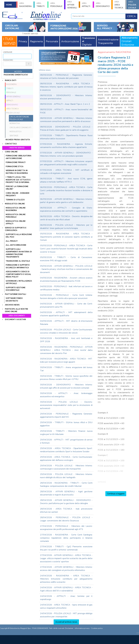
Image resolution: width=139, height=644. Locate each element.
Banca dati (11, 80)
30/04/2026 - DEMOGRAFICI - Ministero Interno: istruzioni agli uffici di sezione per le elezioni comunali (66, 386)
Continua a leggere (116, 494)
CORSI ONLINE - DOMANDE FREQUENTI (18, 194)
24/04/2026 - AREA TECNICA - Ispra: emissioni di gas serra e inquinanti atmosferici (66, 606)
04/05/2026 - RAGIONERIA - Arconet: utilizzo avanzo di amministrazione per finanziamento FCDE (66, 279)
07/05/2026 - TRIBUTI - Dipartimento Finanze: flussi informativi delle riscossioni (66, 137)
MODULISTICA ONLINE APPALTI (16, 223)
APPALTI (86, 5)
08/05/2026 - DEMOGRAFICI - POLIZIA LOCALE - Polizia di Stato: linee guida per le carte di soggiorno (66, 128)
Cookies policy (97, 628)
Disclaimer (69, 628)
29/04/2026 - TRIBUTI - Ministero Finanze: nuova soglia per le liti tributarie (66, 433)
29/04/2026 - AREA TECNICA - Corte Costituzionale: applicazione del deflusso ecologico (66, 459)
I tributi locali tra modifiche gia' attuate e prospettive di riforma (18, 180)
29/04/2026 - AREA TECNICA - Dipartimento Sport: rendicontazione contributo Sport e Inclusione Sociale (66, 450)
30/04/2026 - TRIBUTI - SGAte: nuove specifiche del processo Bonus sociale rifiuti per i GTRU (66, 378)
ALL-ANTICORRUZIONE (16, 245)
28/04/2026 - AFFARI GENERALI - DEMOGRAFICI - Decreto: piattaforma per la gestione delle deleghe (66, 502)
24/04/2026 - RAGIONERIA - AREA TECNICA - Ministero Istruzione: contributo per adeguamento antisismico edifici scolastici (66, 579)
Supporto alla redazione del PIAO (19, 236)
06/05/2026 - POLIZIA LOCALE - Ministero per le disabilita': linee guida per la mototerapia (66, 227)
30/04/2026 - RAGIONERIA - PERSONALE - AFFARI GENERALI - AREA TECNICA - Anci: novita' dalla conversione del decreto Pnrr (66, 350)
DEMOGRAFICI (103, 5)
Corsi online (11, 152)
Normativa (15, 123)
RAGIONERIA (25, 5)
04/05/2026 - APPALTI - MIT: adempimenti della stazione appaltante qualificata (66, 314)
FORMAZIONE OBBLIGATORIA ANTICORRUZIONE (19, 157)
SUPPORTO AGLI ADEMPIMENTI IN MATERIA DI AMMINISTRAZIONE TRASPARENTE (19, 253)
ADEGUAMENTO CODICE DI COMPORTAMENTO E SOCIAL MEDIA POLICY (18, 274)
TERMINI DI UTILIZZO (15, 200)
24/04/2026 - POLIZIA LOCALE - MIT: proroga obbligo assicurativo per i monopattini (66, 615)
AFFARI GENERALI (72, 5)
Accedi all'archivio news (66, 622)
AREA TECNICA (119, 5)
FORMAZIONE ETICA (15, 167)
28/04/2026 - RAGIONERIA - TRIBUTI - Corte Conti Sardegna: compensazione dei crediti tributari (66, 484)
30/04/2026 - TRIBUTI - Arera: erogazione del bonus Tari (66, 369)
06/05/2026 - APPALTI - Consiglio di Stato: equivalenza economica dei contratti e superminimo (66, 209)
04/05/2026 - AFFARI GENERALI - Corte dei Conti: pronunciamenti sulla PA (66, 305)
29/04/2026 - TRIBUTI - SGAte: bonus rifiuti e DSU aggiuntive (66, 424)
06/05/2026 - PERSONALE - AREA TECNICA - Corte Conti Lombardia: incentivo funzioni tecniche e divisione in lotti (66, 190)
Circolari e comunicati (20, 128)
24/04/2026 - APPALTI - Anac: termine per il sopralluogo (66, 598)
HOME (9, 5)
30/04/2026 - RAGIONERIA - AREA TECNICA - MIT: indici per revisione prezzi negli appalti (66, 360)
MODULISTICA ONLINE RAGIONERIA (16, 209)
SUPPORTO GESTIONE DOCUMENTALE (16, 289)
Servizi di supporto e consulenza (16, 229)
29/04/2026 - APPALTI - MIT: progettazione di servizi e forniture (66, 441)
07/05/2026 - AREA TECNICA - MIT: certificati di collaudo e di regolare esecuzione (66, 172)
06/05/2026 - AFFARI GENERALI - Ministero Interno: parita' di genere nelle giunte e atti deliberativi (66, 201)
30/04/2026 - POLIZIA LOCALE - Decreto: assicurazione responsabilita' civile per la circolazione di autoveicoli (66, 405)
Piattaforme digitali (15, 294)
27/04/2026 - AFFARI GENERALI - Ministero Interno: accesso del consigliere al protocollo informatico (66, 569)
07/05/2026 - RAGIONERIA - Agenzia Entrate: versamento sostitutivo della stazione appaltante (66, 146)
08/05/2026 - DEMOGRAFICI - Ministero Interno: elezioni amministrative (66, 97)
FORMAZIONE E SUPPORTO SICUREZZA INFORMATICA (18, 266)
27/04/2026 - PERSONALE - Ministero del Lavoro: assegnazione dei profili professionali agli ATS (66, 528)
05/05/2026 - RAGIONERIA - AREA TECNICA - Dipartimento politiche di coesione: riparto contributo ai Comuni (66, 237)
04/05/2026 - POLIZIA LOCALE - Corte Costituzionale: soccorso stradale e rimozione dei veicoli (66, 331)
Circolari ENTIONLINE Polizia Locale (19, 118)
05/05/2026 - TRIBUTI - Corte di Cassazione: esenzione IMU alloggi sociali (66, 259)
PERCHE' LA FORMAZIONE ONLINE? (17, 188)
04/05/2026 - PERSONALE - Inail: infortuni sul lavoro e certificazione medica (66, 288)
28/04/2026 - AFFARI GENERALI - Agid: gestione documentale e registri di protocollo (66, 493)
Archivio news (12, 305)
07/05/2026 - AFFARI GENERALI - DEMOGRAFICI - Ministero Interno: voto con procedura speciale (66, 154)
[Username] (17, 56)
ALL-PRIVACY (12, 241)
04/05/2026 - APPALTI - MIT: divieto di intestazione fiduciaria (66, 323)
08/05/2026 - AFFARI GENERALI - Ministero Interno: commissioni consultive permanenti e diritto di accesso (66, 120)
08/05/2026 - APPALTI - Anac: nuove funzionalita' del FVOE (66, 111)
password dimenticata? (16, 75)
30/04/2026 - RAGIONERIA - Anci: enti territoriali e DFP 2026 (66, 340)
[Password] (14, 64)
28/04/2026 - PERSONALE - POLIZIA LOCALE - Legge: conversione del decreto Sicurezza (66, 519)
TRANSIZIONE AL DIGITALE (18, 261)
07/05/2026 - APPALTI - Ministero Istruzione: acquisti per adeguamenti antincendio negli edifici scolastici (66, 163)
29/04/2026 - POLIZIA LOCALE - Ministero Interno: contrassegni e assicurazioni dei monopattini (66, 467)
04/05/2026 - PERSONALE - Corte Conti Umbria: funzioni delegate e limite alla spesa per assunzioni (66, 297)
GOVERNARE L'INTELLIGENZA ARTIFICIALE (19, 282)
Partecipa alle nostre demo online (16, 310)
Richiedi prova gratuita (18, 140)
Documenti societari (15, 320)
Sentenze (14, 136)
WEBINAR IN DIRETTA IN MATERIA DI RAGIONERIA (17, 172)
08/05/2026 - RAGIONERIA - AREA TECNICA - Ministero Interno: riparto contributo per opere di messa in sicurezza (66, 87)
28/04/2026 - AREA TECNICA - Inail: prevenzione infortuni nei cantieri (66, 510)
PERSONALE (56, 5)
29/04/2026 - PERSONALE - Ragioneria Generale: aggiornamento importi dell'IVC (66, 415)
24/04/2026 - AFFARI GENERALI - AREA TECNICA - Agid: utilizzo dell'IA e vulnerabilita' (66, 589)
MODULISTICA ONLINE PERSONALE (16, 216)
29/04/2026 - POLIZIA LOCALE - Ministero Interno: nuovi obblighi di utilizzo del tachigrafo (66, 476)
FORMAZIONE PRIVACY (16, 162)
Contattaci (11, 144)
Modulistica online (15, 204)
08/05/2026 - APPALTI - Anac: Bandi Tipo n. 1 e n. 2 (65, 104)
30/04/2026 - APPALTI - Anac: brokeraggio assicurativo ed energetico (66, 395)
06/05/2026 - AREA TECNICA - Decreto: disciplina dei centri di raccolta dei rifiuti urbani (66, 218)
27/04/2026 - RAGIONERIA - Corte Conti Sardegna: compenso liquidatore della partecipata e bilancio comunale (66, 538)
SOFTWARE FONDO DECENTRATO (14, 300)
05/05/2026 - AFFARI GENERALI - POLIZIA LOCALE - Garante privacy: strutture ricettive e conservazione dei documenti (66, 269)
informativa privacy (82, 628)
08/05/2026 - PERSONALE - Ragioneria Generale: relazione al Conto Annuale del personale (66, 77)
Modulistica (15, 132)
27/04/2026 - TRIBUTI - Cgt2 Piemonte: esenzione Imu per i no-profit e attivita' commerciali (66, 548)
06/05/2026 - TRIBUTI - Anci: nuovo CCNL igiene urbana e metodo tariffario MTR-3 (66, 180)
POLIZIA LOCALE (133, 5)
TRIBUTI (41, 5)
